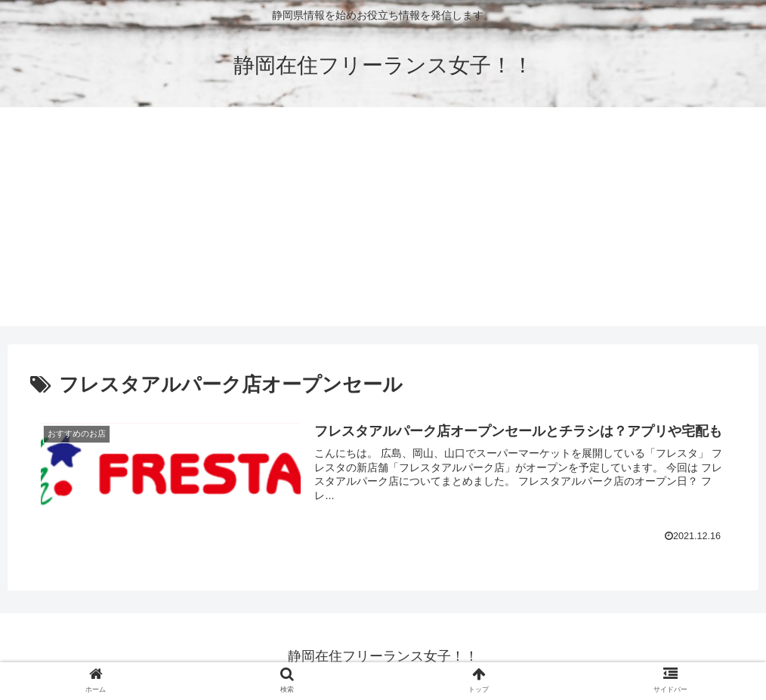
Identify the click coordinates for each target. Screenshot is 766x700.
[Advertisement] (383, 220)
